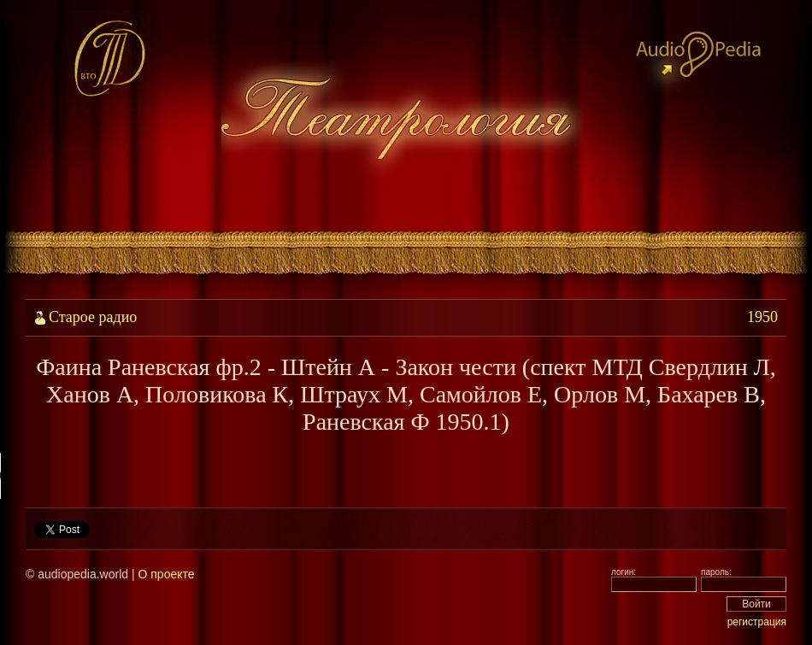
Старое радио (93, 317)
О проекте (166, 574)
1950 (762, 317)
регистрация (757, 622)
